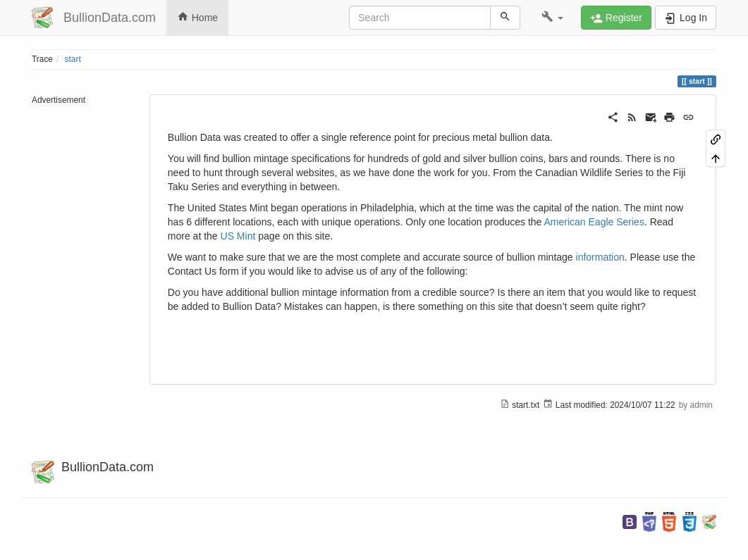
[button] (552, 18)
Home (197, 17)
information (600, 257)
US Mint (238, 236)
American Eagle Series (594, 222)
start (73, 59)
